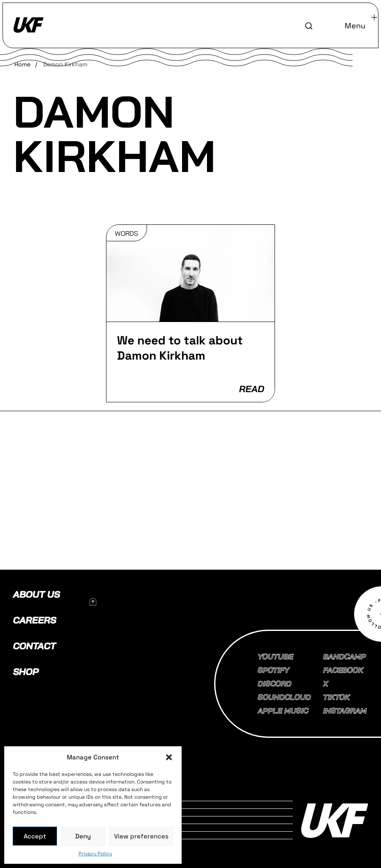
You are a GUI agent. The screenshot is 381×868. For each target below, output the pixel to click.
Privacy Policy (95, 854)
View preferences (141, 836)
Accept (35, 836)
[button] (169, 757)
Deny (83, 836)
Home (22, 64)
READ (252, 389)
